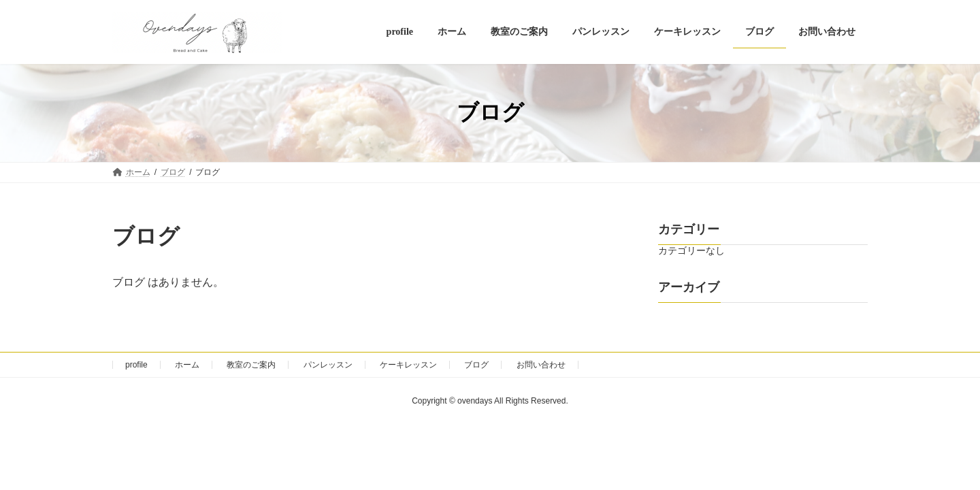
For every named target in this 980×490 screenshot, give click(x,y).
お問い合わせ (541, 365)
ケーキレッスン (408, 365)
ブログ (476, 365)
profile (136, 365)
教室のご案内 (251, 365)
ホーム (187, 365)
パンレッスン (328, 365)
